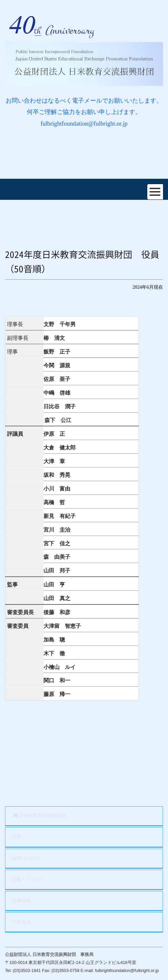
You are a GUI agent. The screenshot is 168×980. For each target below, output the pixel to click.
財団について (26, 858)
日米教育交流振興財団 (39, 816)
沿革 (17, 837)
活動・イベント (28, 879)
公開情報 (21, 901)
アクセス (21, 922)
